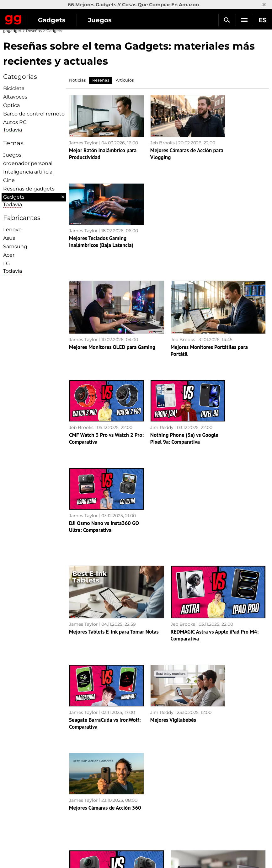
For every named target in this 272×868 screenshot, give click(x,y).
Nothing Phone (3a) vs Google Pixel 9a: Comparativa (162, 345)
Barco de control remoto (34, 114)
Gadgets (52, 20)
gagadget (12, 31)
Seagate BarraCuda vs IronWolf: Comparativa (94, 531)
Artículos (125, 80)
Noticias (77, 80)
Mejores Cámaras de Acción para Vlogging (161, 153)
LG (6, 263)
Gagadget (13, 19)
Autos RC (15, 122)
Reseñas (34, 31)
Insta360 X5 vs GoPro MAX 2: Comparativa (99, 720)
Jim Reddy (148, 324)
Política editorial (24, 774)
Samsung (15, 246)
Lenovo (12, 230)
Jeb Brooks (149, 135)
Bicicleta (14, 88)
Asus (9, 238)
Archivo (15, 803)
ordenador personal (28, 163)
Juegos (100, 20)
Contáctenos (20, 796)
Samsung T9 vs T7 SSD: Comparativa (212, 630)
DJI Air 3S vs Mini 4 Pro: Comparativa (231, 720)
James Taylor (83, 135)
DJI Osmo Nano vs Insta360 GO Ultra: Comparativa (225, 345)
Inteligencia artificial (28, 172)
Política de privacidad (30, 789)
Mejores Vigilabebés (160, 521)
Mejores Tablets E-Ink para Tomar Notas (114, 441)
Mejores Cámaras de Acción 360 (227, 531)
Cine (9, 180)
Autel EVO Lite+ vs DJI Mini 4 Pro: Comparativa (167, 720)
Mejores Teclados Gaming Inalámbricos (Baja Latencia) (233, 156)
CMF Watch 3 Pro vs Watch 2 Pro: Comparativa (99, 342)
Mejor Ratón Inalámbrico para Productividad (97, 153)
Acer (9, 255)
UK (10, 819)
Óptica (11, 105)
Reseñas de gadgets (29, 189)
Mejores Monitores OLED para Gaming (112, 251)
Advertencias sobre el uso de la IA (43, 782)
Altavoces (15, 97)
